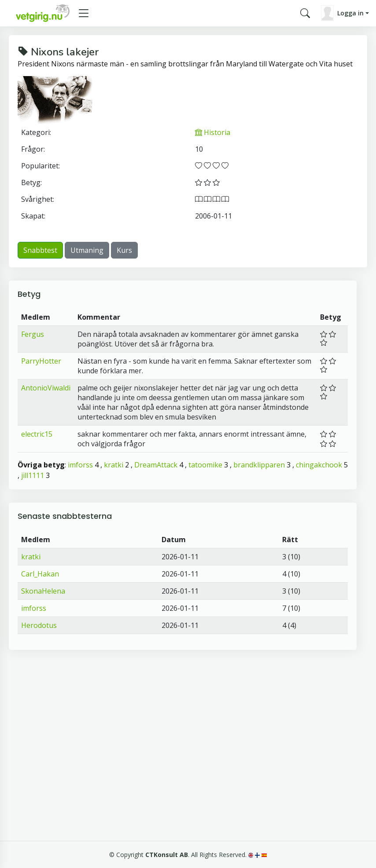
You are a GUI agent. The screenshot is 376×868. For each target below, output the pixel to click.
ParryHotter (41, 361)
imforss (80, 465)
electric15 (37, 434)
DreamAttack (156, 465)
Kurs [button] (124, 250)
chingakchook (319, 465)
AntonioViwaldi (46, 388)
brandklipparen (259, 465)
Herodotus (39, 625)
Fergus (33, 334)
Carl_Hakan (40, 574)
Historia (213, 132)
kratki (114, 465)
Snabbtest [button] (40, 250)
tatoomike (205, 465)
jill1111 (33, 475)
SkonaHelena (43, 591)
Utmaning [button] (87, 250)
